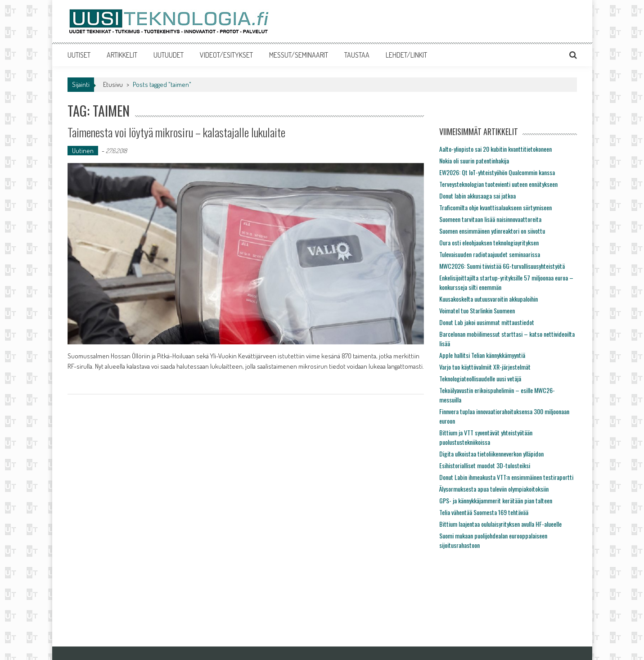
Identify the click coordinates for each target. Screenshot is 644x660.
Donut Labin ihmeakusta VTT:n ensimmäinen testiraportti (506, 477)
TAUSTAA (357, 55)
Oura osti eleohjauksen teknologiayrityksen (489, 242)
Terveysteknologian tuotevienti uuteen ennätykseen (498, 184)
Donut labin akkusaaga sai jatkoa (477, 196)
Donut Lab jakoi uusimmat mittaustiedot (487, 322)
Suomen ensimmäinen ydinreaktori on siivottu (492, 231)
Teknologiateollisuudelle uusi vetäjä (480, 378)
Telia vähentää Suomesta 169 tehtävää (484, 512)
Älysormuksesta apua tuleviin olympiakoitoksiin (494, 489)
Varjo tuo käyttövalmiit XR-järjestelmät (485, 367)
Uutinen (83, 151)
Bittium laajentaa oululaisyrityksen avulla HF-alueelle (500, 524)
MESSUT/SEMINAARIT (299, 55)
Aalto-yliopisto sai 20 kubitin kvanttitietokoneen (495, 149)
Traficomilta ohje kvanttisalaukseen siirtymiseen (495, 207)
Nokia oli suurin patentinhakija (474, 160)
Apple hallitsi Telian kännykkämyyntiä (482, 355)
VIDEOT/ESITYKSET (226, 55)
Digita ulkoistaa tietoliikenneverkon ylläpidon (491, 454)
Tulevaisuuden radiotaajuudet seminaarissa (490, 254)
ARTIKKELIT (122, 55)
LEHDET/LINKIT (406, 55)
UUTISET (79, 55)
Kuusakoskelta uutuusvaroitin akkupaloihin (489, 299)
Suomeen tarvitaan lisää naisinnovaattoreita (490, 219)
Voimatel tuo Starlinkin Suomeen (477, 310)
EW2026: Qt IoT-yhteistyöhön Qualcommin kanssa (497, 172)
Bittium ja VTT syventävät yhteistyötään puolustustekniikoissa (486, 437)
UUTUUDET (169, 55)
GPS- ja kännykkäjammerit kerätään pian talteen (496, 500)
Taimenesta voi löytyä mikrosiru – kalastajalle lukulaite (176, 132)
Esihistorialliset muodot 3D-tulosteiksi (485, 465)
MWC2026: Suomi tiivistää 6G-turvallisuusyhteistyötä (502, 266)
